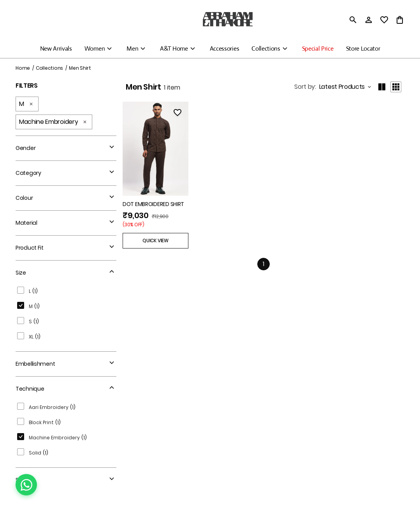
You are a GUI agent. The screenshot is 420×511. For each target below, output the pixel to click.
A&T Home (174, 48)
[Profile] (369, 20)
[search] (353, 20)
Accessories (224, 48)
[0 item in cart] (400, 20)
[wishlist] (384, 20)
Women (95, 48)
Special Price (318, 48)
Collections (266, 48)
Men (132, 48)
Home (23, 68)
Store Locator (363, 48)
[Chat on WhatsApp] (26, 485)
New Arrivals (56, 48)
